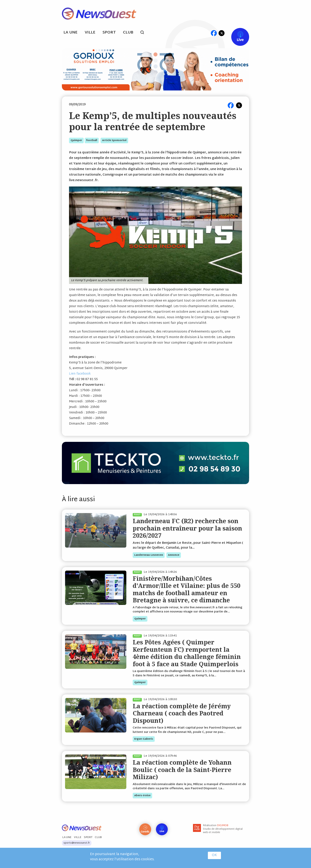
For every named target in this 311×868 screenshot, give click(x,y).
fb (214, 33)
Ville (90, 33)
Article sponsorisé (114, 140)
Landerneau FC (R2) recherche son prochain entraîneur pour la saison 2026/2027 (187, 528)
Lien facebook (80, 374)
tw (222, 33)
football (92, 140)
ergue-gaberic (144, 739)
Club (128, 33)
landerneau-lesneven (149, 555)
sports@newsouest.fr (77, 843)
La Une (71, 33)
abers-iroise (142, 796)
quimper (76, 140)
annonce (174, 555)
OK (214, 855)
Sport (109, 33)
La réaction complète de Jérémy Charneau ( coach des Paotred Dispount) (182, 713)
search (144, 33)
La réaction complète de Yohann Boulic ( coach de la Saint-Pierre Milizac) (182, 770)
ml (206, 33)
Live (236, 33)
